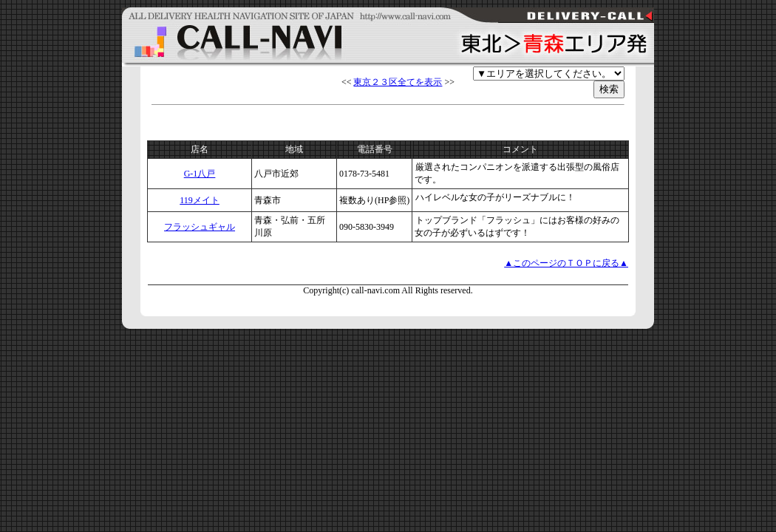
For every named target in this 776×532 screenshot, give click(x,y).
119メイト (200, 200)
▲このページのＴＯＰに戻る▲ (566, 263)
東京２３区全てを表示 (398, 82)
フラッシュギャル (200, 227)
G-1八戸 (200, 174)
